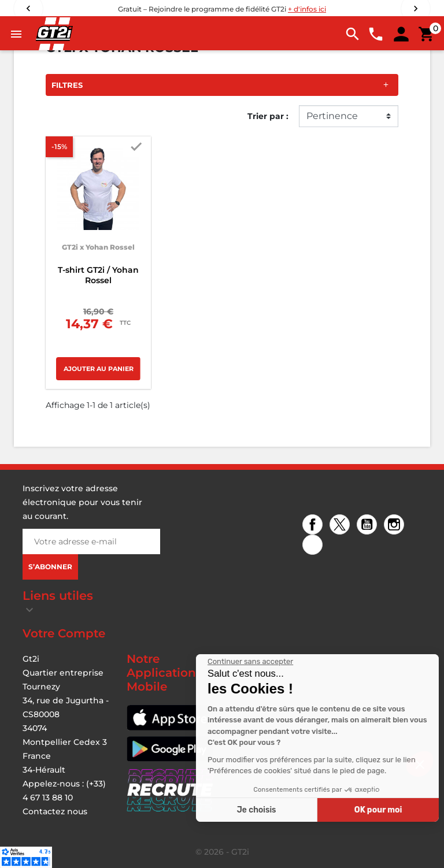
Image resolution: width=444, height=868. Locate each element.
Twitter (341, 526)
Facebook (314, 526)
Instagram (396, 526)
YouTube (369, 526)
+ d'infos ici (307, 9)
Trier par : (268, 116)
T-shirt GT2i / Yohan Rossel (98, 275)
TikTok (314, 546)
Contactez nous (55, 811)
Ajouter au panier (99, 369)
